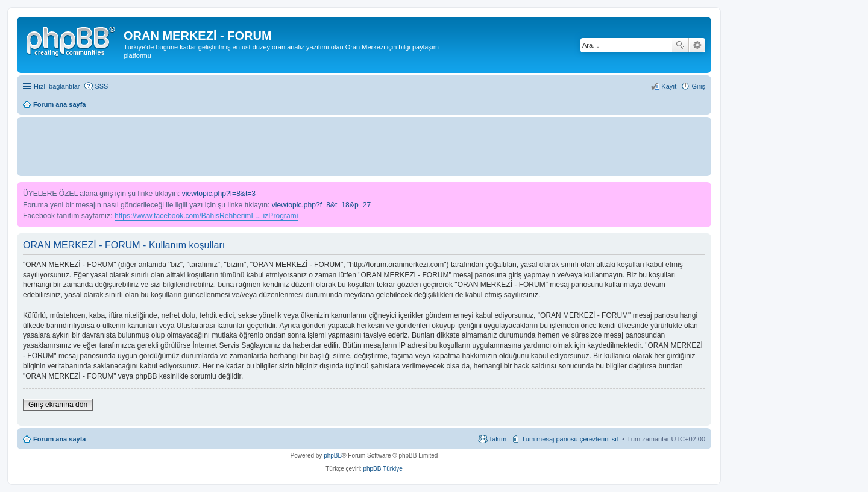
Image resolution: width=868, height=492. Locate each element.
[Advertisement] (364, 146)
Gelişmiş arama (697, 45)
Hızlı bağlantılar (57, 86)
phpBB (333, 456)
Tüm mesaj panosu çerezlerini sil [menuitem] (570, 439)
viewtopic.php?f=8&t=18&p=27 (321, 205)
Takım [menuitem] (498, 439)
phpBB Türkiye (382, 469)
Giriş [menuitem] (698, 86)
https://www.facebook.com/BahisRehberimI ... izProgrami (206, 216)
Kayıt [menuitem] (669, 86)
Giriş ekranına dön (58, 405)
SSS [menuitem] (101, 86)
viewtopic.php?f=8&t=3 (219, 194)
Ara (680, 45)
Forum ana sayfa (59, 439)
